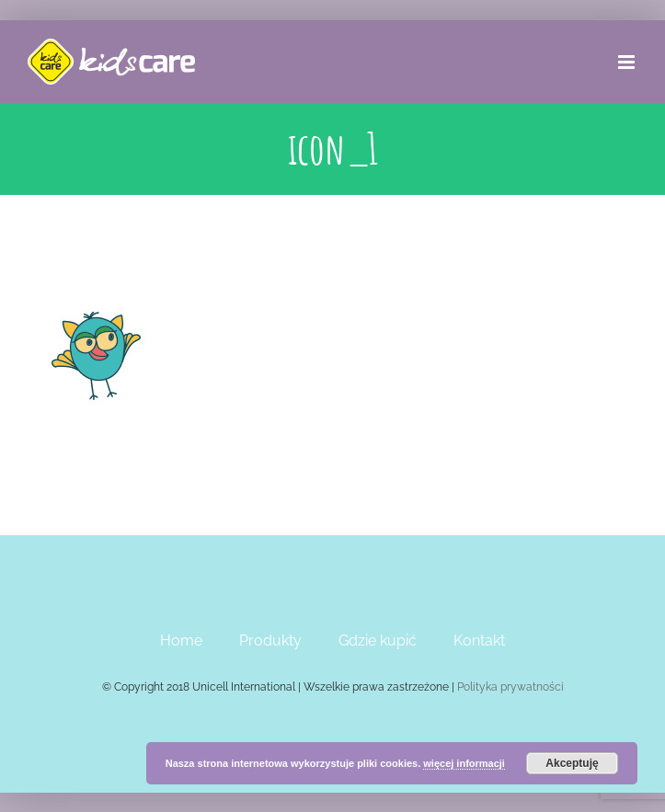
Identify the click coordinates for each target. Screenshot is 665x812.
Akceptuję (572, 763)
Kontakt (479, 640)
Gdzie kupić (378, 640)
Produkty (270, 640)
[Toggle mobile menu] (628, 62)
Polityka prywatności (510, 687)
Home (181, 640)
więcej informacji (464, 763)
